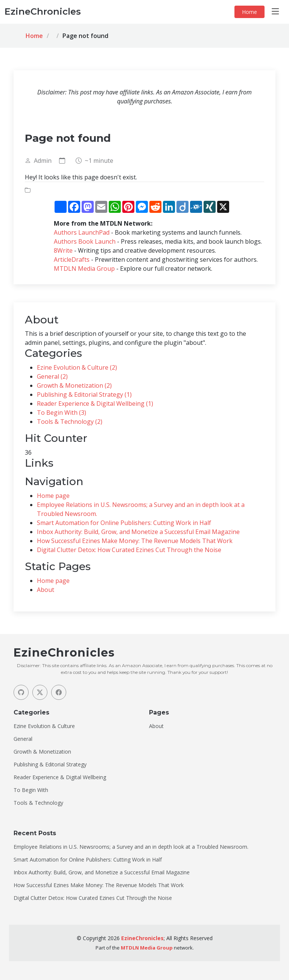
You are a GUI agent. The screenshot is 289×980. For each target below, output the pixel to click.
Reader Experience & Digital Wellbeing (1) (95, 404)
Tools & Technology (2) (70, 422)
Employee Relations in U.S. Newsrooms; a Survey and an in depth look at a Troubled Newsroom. (131, 847)
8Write (63, 250)
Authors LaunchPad (82, 232)
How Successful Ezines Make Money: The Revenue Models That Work (135, 541)
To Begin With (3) (62, 413)
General (23, 739)
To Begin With (31, 790)
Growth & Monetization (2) (74, 385)
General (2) (52, 376)
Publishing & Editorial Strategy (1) (84, 394)
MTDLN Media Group (84, 269)
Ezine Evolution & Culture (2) (77, 367)
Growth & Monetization (42, 752)
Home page (53, 496)
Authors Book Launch (85, 241)
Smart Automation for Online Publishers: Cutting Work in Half (124, 523)
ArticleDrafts (72, 259)
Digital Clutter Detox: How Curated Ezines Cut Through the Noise (129, 550)
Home (249, 12)
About (46, 590)
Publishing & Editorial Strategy (50, 765)
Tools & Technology (38, 803)
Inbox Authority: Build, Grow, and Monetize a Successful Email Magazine (138, 532)
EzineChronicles (142, 938)
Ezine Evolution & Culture (44, 726)
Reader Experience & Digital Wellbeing (60, 777)
